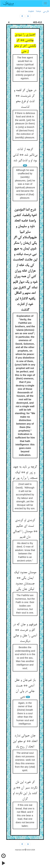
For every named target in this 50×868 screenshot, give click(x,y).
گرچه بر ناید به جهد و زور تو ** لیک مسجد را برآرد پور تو (25, 472)
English (31, 11)
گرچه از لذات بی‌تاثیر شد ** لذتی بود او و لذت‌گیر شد (25, 155)
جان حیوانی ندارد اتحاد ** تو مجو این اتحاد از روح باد (25, 741)
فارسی (46, 11)
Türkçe (38, 11)
